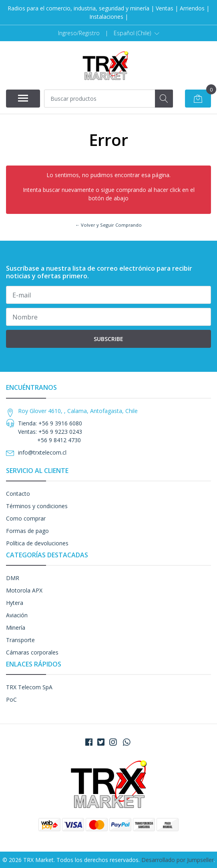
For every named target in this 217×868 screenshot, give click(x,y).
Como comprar (26, 518)
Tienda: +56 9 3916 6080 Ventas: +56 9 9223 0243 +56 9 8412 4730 (50, 432)
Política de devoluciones (37, 543)
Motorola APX (24, 590)
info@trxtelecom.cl (42, 452)
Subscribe (108, 339)
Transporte (20, 640)
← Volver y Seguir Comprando (108, 225)
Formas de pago (27, 531)
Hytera (15, 603)
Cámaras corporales (32, 652)
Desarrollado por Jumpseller (178, 860)
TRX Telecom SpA (29, 687)
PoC (11, 699)
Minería (16, 628)
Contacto (18, 494)
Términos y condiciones (37, 506)
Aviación (17, 615)
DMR (13, 578)
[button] (137, 33)
